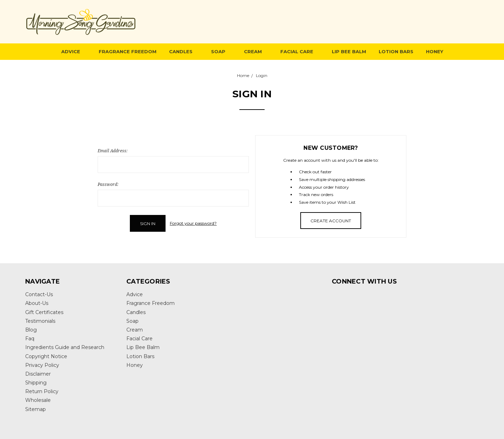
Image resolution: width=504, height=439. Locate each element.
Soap (221, 51)
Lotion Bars (396, 51)
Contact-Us (39, 294)
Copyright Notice (46, 356)
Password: (108, 184)
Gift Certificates (44, 312)
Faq (30, 339)
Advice (74, 51)
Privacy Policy (42, 365)
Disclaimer (38, 374)
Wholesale (38, 400)
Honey (435, 51)
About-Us (37, 303)
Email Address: (113, 151)
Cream (256, 51)
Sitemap (36, 409)
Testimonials (40, 321)
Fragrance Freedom (128, 51)
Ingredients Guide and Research (65, 347)
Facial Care (300, 51)
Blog (31, 330)
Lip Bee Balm (349, 51)
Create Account (331, 221)
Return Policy (42, 391)
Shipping (36, 383)
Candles (184, 51)
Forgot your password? (193, 223)
